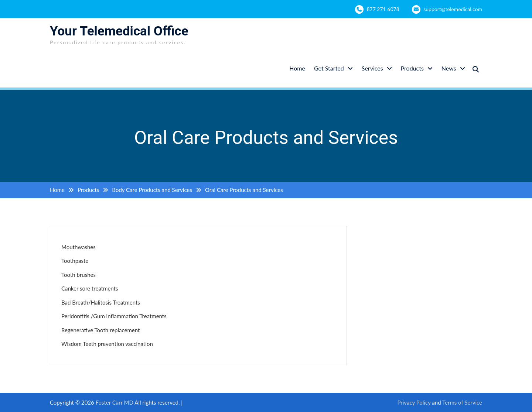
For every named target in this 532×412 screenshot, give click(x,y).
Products (412, 68)
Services (372, 68)
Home (297, 68)
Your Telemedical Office (119, 31)
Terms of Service (462, 402)
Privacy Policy (414, 402)
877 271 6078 (383, 9)
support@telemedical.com (453, 9)
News (449, 68)
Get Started (329, 68)
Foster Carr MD (115, 402)
